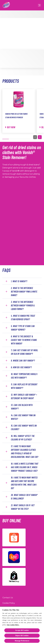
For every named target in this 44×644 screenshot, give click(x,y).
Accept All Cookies (22, 630)
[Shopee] (14, 537)
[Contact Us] (8, 598)
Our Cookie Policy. (13, 625)
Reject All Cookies (22, 636)
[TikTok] (14, 577)
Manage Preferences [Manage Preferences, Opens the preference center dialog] (22, 641)
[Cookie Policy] (9, 603)
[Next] (40, 137)
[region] (22, 625)
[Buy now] (10, 127)
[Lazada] (14, 557)
